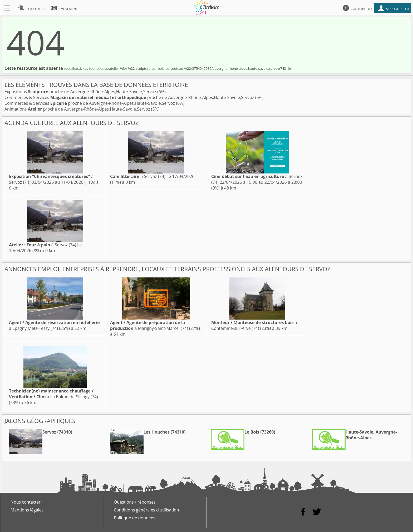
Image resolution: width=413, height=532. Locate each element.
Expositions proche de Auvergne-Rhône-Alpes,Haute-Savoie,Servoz (81, 92)
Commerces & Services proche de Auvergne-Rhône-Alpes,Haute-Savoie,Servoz (130, 97)
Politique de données (134, 518)
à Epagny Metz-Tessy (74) (54, 325)
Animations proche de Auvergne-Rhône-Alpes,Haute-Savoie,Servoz (78, 109)
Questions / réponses (135, 502)
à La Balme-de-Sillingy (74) (53, 394)
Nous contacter (26, 502)
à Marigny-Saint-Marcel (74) (149, 325)
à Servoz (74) (138, 176)
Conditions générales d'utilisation (146, 510)
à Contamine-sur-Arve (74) (254, 325)
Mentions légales (27, 510)
